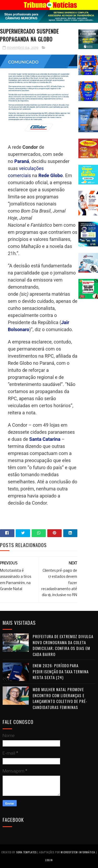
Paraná (22, 161)
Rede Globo (51, 175)
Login (49, 860)
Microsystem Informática (78, 852)
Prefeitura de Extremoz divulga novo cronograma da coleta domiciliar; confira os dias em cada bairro (63, 645)
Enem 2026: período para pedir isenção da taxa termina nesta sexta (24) (61, 671)
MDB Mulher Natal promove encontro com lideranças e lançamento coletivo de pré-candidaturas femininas (60, 698)
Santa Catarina (45, 439)
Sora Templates (26, 852)
